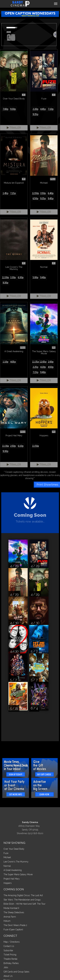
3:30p (13, 277)
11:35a (35, 362)
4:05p (13, 362)
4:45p (43, 109)
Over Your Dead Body (14, 849)
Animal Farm (10, 917)
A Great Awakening (13, 870)
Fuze (6, 853)
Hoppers (8, 883)
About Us (8, 976)
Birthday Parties (11, 963)
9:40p (43, 277)
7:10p (51, 109)
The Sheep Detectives (14, 912)
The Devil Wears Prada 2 (15, 925)
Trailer (14, 128)
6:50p (35, 198)
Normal (7, 866)
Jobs (6, 967)
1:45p (5, 193)
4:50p (51, 367)
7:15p (13, 193)
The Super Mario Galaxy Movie (18, 874)
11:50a (35, 446)
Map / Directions (12, 942)
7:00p (5, 109)
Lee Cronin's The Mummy (16, 862)
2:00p (51, 362)
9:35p (35, 114)
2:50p (13, 446)
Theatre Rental (10, 959)
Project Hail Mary (12, 879)
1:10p (5, 362)
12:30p (5, 277)
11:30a (5, 446)
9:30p (13, 109)
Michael (7, 857)
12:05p (43, 362)
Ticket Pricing (10, 955)
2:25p (35, 367)
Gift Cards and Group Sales (16, 972)
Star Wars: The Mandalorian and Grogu (22, 900)
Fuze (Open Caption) (13, 930)
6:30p (21, 277)
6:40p (51, 193)
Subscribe (8, 950)
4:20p (43, 367)
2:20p (35, 109)
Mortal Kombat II (11, 908)
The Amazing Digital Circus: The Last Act (23, 895)
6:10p (21, 446)
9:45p (51, 198)
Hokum (7, 921)
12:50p (35, 193)
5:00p (35, 277)
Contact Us (9, 946)
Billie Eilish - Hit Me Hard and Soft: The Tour (24, 904)
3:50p (43, 193)
